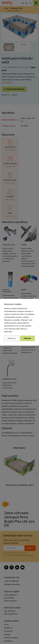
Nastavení (12, 338)
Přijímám (27, 338)
